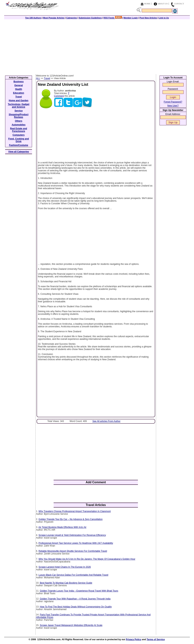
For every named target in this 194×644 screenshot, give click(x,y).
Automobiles (19, 125)
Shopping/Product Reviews (19, 116)
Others (19, 121)
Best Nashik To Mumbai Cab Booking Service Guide (66, 583)
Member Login (131, 18)
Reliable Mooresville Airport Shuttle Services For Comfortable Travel (73, 551)
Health (19, 89)
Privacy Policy (133, 639)
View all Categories (19, 152)
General (19, 85)
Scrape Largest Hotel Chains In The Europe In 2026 (65, 567)
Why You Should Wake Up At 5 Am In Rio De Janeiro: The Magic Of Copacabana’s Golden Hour (87, 559)
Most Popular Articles (54, 18)
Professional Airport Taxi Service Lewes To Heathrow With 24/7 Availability (76, 543)
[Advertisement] (97, 46)
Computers (18, 135)
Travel (47, 78)
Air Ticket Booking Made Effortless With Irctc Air (62, 527)
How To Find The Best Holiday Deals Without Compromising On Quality (76, 607)
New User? (173, 106)
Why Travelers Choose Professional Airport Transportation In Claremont (75, 511)
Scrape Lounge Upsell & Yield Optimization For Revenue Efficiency (72, 535)
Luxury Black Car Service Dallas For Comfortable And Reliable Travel (73, 575)
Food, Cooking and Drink (19, 140)
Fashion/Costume (19, 145)
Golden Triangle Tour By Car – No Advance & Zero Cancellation (70, 519)
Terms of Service (156, 639)
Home (147, 4)
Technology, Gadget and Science (19, 106)
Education (19, 93)
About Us (163, 4)
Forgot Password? (173, 102)
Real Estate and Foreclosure (18, 130)
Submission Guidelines (90, 18)
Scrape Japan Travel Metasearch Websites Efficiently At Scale (71, 625)
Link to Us (164, 18)
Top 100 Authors (33, 18)
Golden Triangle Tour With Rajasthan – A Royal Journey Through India (75, 599)
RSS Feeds (113, 18)
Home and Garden (18, 101)
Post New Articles (148, 18)
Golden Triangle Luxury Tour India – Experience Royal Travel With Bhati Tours (79, 591)
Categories (72, 18)
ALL (38, 78)
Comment (59, 96)
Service (19, 111)
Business (18, 82)
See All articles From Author (106, 421)
